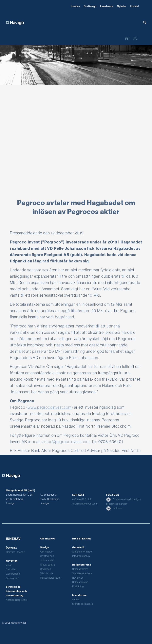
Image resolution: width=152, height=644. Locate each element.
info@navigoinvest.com (85, 504)
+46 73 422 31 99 (82, 499)
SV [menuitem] (135, 39)
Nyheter (122, 6)
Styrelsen (46, 569)
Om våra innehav (15, 552)
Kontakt (134, 6)
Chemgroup (12, 578)
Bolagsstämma (80, 569)
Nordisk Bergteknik (17, 600)
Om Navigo (90, 6)
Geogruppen (13, 574)
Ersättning (78, 586)
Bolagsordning (80, 582)
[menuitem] (127, 39)
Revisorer (78, 578)
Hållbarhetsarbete (50, 578)
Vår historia (47, 573)
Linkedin (114, 508)
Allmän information (83, 552)
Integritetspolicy (81, 556)
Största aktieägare (83, 604)
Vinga (9, 565)
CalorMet (11, 569)
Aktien (76, 599)
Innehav (75, 6)
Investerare (107, 6)
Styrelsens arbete (82, 573)
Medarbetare (48, 565)
